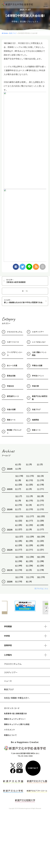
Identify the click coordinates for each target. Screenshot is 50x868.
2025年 (7, 495)
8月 (27, 486)
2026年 (7, 475)
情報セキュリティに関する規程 (17, 724)
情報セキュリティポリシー (15, 719)
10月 (39, 482)
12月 (17, 482)
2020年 (7, 588)
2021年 (7, 576)
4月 (17, 470)
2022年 (7, 556)
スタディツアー (11, 672)
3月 (27, 470)
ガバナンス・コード (12, 708)
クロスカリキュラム (13, 664)
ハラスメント (9, 730)
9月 (17, 486)
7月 (38, 486)
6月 (17, 491)
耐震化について (10, 735)
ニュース (8, 681)
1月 (17, 475)
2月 (38, 470)
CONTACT (33, 768)
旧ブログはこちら (41, 594)
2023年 (7, 536)
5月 (27, 491)
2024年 (7, 515)
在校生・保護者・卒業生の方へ (17, 698)
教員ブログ (9, 689)
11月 (28, 482)
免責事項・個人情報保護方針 (15, 713)
